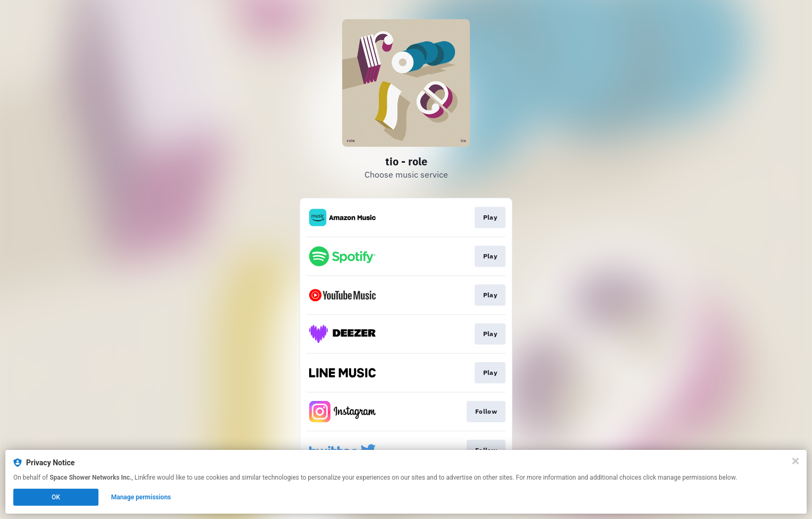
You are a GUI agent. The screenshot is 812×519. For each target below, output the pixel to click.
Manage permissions (141, 497)
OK (56, 497)
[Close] (796, 461)
